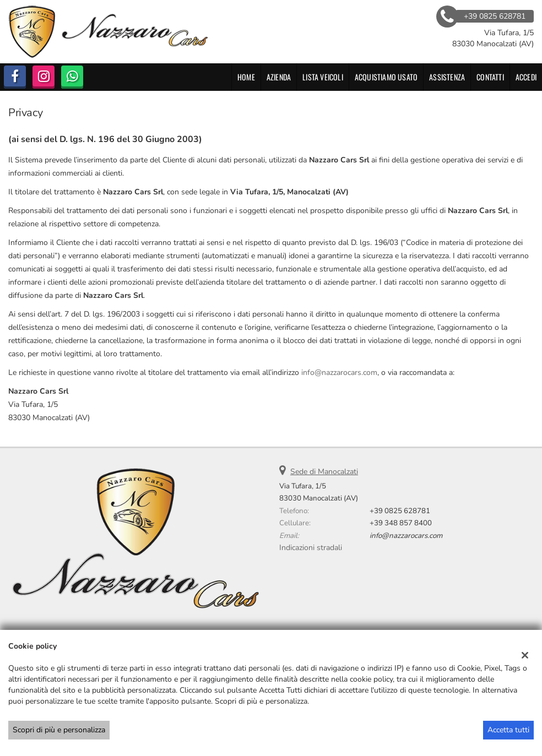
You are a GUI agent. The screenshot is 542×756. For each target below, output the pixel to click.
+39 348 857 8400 (401, 523)
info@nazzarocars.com (339, 372)
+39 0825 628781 (400, 511)
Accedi (526, 77)
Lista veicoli (323, 77)
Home (246, 77)
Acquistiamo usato (386, 77)
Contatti (490, 77)
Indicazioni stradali (311, 548)
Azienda (279, 77)
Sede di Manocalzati (324, 472)
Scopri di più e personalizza (59, 730)
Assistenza (447, 77)
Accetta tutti (508, 730)
